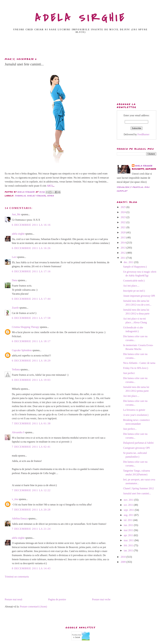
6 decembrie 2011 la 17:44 (31, 299)
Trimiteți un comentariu (17, 577)
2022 (124, 222)
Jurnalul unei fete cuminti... (137, 493)
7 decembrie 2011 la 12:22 (31, 490)
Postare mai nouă (13, 599)
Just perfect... (130, 429)
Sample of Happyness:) (135, 267)
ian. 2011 (129, 550)
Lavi (14, 257)
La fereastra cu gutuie (134, 410)
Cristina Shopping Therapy (26, 327)
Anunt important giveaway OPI (139, 296)
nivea (51, 196)
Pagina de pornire (57, 599)
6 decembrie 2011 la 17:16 (31, 271)
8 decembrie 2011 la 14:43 (31, 568)
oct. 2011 (129, 505)
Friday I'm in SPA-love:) (136, 368)
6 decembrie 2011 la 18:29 (31, 361)
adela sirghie (18, 234)
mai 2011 (129, 530)
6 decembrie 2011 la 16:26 (31, 248)
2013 (124, 248)
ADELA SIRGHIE (80, 18)
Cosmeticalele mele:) (134, 281)
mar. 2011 (129, 540)
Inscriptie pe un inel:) (134, 291)
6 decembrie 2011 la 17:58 (31, 318)
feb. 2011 (129, 545)
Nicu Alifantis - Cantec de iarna (139, 363)
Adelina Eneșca (20, 518)
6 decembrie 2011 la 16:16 (31, 225)
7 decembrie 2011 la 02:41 (31, 447)
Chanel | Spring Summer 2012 (138, 488)
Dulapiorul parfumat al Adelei (138, 443)
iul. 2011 (129, 520)
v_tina (15, 499)
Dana (15, 280)
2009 (124, 562)
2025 (124, 207)
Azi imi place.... (131, 286)
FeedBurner (143, 134)
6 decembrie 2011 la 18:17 (31, 341)
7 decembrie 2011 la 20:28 (31, 510)
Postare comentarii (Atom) (33, 607)
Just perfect (129, 373)
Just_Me (16, 214)
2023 (124, 217)
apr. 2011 (129, 535)
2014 (124, 243)
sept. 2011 (129, 510)
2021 (124, 227)
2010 (124, 557)
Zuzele (15, 308)
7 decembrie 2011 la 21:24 (31, 529)
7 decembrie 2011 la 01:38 (31, 423)
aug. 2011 (129, 515)
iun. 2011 (129, 525)
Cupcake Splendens (22, 350)
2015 (124, 238)
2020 (124, 232)
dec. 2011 (129, 262)
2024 (124, 212)
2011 (124, 258)
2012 (124, 253)
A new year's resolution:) (136, 415)
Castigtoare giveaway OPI (136, 448)
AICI (50, 186)
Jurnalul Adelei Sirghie (30, 196)
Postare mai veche (101, 599)
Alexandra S (18, 432)
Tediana (16, 369)
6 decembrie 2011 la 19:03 (31, 380)
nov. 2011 (129, 500)
